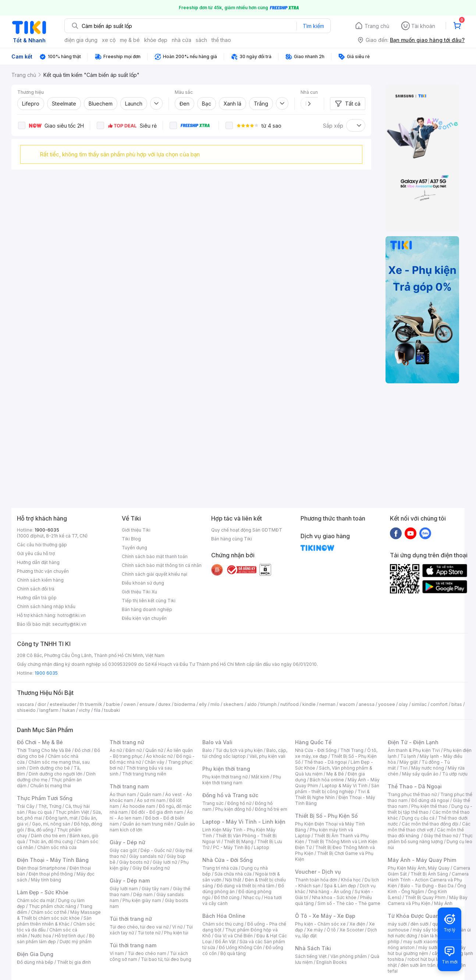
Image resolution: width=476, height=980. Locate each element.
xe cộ (109, 40)
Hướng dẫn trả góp (37, 598)
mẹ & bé (130, 40)
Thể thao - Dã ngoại (326, 762)
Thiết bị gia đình (74, 962)
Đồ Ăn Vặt (225, 942)
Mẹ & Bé (335, 774)
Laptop (262, 847)
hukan (69, 710)
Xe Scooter (352, 930)
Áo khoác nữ (159, 756)
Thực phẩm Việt (72, 812)
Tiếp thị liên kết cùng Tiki (149, 601)
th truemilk (91, 704)
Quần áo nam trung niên (148, 824)
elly (203, 704)
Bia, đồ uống (40, 830)
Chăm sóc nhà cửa (57, 847)
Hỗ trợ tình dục (70, 936)
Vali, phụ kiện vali (267, 756)
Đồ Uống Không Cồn (240, 947)
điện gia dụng (81, 40)
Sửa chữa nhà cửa (233, 874)
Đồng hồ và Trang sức (230, 795)
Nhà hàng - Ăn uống (330, 892)
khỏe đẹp (156, 40)
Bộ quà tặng (233, 953)
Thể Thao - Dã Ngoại (415, 786)
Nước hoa (41, 936)
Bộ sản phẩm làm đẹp (56, 939)
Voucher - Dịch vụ (318, 872)
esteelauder (63, 704)
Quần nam (151, 794)
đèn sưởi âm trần (418, 965)
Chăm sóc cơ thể (49, 912)
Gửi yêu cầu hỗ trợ (36, 553)
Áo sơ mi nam (151, 800)
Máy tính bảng (46, 880)
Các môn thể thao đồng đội (430, 824)
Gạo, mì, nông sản (51, 824)
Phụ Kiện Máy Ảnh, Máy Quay (419, 868)
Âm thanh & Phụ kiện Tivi (414, 750)
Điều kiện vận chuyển (144, 618)
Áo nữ (116, 750)
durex (164, 704)
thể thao (221, 40)
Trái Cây (26, 806)
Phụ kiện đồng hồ (233, 809)
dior (42, 704)
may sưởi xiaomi (420, 942)
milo (215, 704)
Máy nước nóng (428, 768)
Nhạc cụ (252, 897)
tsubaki (112, 710)
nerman (327, 704)
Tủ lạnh (408, 756)
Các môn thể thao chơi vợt (429, 827)
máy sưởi (397, 924)
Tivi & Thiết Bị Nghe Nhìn (332, 794)
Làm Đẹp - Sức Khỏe (43, 892)
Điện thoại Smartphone (41, 868)
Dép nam (143, 894)
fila (97, 710)
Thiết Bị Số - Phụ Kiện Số (326, 816)
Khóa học (351, 880)
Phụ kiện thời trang (226, 769)
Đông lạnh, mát (62, 818)
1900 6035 (46, 673)
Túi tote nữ (149, 933)
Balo (207, 750)
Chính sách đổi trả (36, 589)
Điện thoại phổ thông (51, 874)
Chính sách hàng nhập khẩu (46, 606)
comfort (439, 704)
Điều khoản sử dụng (143, 583)
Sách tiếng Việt (311, 956)
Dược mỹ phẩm (76, 942)
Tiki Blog (131, 539)
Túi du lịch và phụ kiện (239, 750)
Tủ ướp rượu (455, 774)
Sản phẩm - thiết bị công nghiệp (337, 789)
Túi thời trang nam (133, 945)
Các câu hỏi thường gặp (42, 545)
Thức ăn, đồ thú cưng (51, 841)
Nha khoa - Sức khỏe (334, 897)
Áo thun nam (123, 794)
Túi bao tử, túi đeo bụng (166, 959)
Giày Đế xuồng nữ (151, 868)
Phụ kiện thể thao (429, 806)
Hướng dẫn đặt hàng (38, 562)
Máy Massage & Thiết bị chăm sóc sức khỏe (59, 915)
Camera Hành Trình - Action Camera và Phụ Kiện (428, 880)
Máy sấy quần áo (420, 774)
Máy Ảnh (443, 903)
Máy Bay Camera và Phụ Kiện (428, 900)
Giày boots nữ (134, 862)
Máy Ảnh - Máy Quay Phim (422, 860)
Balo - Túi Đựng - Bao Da (427, 886)
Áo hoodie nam (139, 806)
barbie (113, 704)
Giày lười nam (124, 889)
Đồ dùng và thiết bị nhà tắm (246, 886)
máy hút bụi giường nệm (427, 950)
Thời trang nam (129, 786)
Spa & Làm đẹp (340, 886)
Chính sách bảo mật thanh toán (155, 556)
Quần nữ (154, 750)
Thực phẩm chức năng (52, 906)
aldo (252, 704)
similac (419, 704)
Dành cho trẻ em (48, 836)
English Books (332, 962)
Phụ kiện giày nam (142, 900)
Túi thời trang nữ (131, 919)
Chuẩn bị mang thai (51, 786)
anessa (367, 704)
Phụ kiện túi (176, 933)
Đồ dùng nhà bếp (35, 962)
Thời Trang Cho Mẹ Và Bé (44, 750)
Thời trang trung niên (144, 774)
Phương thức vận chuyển (43, 571)
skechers (233, 704)
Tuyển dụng (134, 548)
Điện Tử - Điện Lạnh (413, 742)
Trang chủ (377, 26)
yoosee (387, 704)
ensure (147, 704)
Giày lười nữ (165, 862)
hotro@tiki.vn (72, 615)
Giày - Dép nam (130, 880)
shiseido (26, 710)
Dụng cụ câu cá (418, 818)
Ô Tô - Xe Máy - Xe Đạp (325, 916)
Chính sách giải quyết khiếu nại (154, 574)
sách (201, 40)
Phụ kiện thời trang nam (242, 780)
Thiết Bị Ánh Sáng (429, 874)
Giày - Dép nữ (127, 842)
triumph (269, 704)
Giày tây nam (155, 889)
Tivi (404, 768)
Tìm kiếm (313, 26)
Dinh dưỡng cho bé (50, 768)
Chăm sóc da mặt (36, 900)
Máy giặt (409, 762)
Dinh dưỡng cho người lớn (56, 774)
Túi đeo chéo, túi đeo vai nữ (139, 927)
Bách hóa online (327, 780)
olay (403, 704)
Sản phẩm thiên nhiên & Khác (54, 921)
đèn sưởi (420, 924)
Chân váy (154, 762)
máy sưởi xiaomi (436, 947)
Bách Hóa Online (224, 916)
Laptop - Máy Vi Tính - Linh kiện (244, 822)
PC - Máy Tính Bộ (232, 847)
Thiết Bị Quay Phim (425, 897)
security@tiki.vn (69, 624)
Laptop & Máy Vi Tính (345, 786)
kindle (309, 704)
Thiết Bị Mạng (239, 841)
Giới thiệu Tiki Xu (139, 592)
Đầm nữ (134, 750)
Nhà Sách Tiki (313, 948)
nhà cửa (182, 40)
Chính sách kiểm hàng (40, 580)
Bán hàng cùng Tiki (232, 539)
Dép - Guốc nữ (156, 850)
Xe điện (357, 924)
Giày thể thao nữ (441, 836)
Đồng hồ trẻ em (271, 809)
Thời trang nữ (127, 742)
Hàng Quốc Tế (313, 742)
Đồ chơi (83, 750)
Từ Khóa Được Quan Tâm (420, 916)
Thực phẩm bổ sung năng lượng (430, 839)
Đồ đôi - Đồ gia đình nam (157, 812)
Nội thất (233, 880)
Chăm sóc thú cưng (223, 924)
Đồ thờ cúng (227, 897)
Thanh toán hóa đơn (316, 880)
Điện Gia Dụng (35, 954)
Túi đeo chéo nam (147, 953)
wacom (347, 704)
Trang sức (213, 803)
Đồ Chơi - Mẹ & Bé (40, 742)
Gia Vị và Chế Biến (234, 936)
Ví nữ (177, 927)
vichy (84, 710)
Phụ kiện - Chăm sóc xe (320, 924)
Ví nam (117, 953)
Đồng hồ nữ (239, 803)
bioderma (185, 704)
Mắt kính (260, 777)
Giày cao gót (123, 850)
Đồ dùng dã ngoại (430, 800)
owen (130, 704)
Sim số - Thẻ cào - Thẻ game (349, 903)
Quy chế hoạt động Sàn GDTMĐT (247, 530)
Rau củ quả (40, 812)
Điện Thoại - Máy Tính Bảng (53, 860)
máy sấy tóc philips (434, 930)
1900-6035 (47, 530)
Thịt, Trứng (50, 806)
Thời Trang (352, 750)
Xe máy (315, 930)
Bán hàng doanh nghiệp (147, 609)
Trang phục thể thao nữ (412, 794)
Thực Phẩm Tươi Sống (45, 798)
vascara (25, 704)
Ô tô (331, 930)
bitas (457, 704)
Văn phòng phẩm (349, 956)
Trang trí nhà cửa (220, 868)
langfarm (49, 710)
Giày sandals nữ (146, 856)
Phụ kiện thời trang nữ (225, 777)
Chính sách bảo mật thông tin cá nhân (162, 565)
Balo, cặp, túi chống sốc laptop (245, 753)
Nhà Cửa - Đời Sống (228, 860)
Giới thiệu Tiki (136, 530)
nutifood (289, 704)
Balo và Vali (217, 742)
